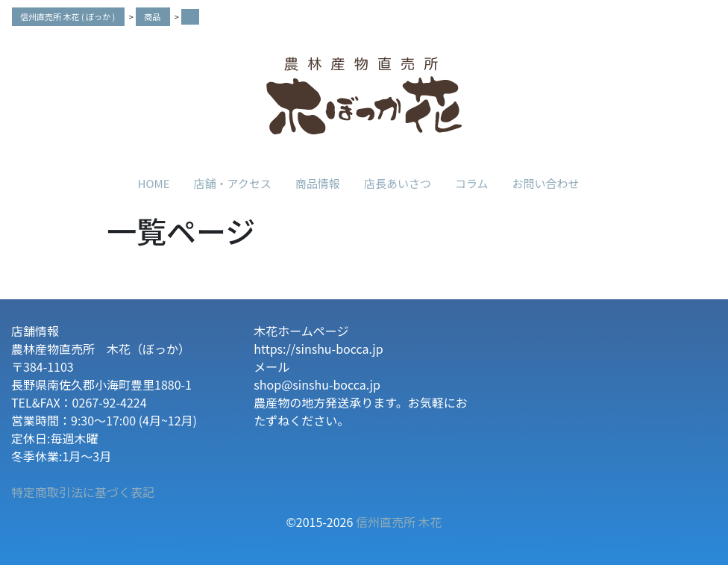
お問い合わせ (545, 183)
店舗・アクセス (233, 183)
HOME (154, 183)
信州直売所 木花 (399, 522)
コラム (472, 183)
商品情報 (318, 183)
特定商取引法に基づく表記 (83, 492)
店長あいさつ (398, 183)
